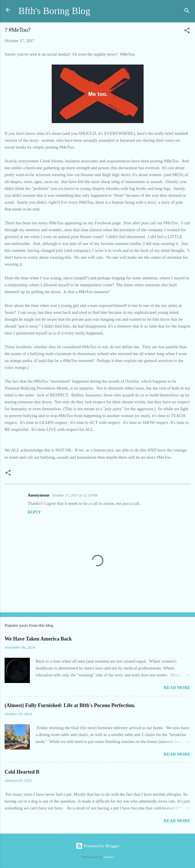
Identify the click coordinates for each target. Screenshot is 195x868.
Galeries (109, 857)
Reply (34, 512)
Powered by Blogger (97, 846)
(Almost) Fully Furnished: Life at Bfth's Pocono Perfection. (70, 705)
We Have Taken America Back (38, 639)
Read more (177, 688)
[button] (187, 31)
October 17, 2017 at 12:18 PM (75, 495)
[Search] (187, 12)
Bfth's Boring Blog (54, 11)
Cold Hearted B (22, 772)
